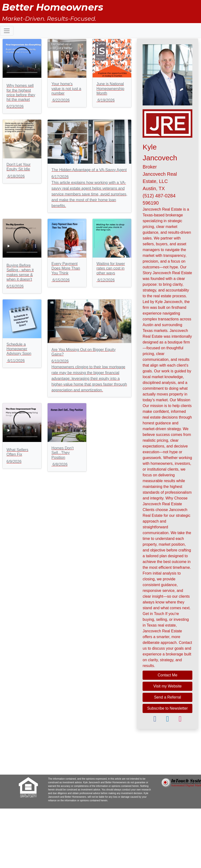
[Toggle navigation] (7, 31)
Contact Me (168, 675)
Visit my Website (168, 686)
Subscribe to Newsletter (167, 708)
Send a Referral (168, 697)
